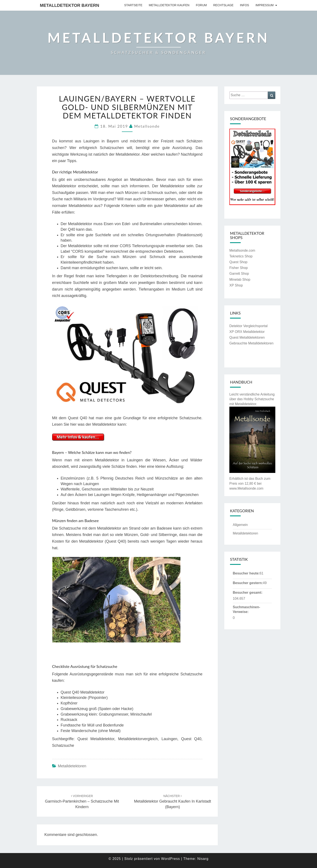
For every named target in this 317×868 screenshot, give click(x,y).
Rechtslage (223, 5)
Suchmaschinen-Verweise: (246, 610)
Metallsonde (147, 126)
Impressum (265, 5)
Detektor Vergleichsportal (248, 326)
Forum (201, 5)
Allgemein (240, 525)
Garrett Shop (239, 274)
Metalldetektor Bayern (70, 5)
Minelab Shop (240, 280)
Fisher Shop (239, 268)
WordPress (171, 859)
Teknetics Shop (241, 256)
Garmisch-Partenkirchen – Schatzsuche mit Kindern (82, 802)
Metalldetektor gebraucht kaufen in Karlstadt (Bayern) (173, 802)
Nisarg (203, 859)
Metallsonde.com (242, 250)
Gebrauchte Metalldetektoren (251, 343)
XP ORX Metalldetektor (247, 332)
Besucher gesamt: (248, 593)
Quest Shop (238, 262)
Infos (244, 5)
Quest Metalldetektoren (247, 337)
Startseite (133, 5)
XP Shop (236, 285)
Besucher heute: (246, 573)
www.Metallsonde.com (246, 488)
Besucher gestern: (248, 583)
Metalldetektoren (72, 766)
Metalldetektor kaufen (169, 5)
